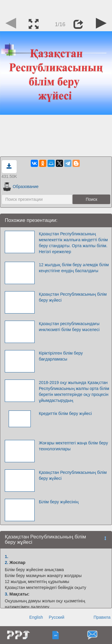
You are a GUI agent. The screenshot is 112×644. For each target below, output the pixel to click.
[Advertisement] (56, 7)
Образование (21, 187)
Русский (56, 617)
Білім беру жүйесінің (59, 502)
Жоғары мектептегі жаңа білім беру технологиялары (73, 446)
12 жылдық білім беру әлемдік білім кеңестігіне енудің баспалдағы (74, 268)
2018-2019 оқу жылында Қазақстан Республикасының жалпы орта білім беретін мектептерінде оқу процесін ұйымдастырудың (74, 391)
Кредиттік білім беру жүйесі (65, 413)
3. (7, 594)
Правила (102, 617)
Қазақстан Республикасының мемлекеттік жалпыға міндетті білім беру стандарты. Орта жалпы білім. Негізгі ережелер (73, 243)
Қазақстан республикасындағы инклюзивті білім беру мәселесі (69, 327)
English (36, 617)
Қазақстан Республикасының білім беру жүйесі (73, 297)
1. (7, 557)
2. (7, 562)
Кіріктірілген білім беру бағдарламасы (61, 356)
